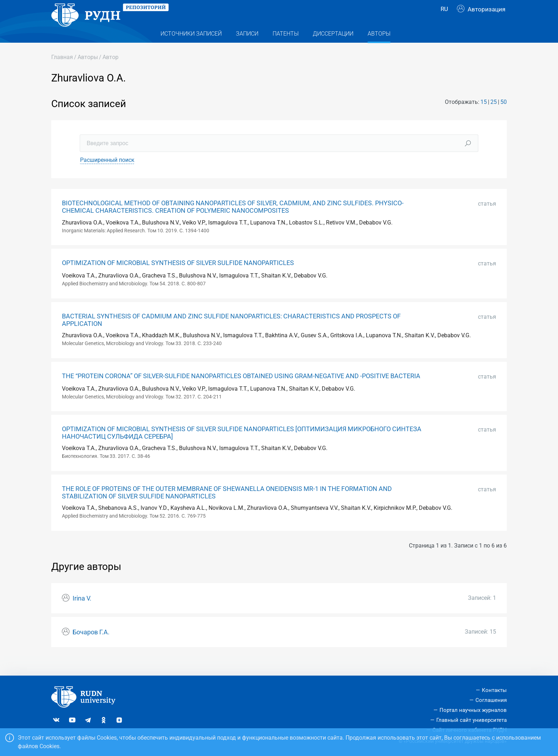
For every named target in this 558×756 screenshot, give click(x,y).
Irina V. (82, 613)
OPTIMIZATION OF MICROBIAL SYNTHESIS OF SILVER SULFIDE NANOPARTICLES (178, 277)
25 (494, 116)
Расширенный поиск (107, 174)
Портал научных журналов (473, 710)
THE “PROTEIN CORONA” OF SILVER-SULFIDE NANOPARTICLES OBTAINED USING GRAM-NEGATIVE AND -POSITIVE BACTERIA (241, 390)
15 (484, 116)
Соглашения (491, 700)
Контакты (494, 690)
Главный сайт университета (472, 720)
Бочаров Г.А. (91, 646)
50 (504, 116)
